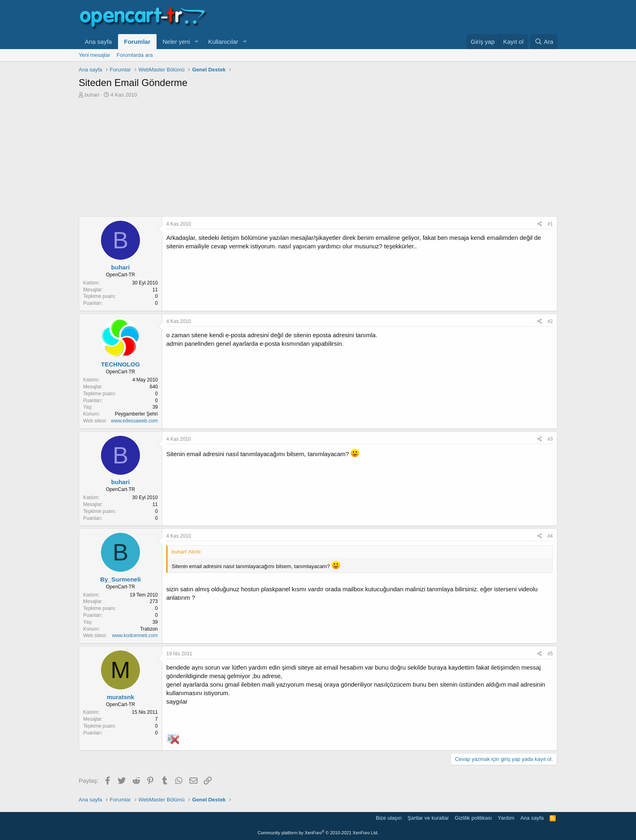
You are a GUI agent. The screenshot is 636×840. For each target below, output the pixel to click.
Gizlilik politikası (473, 818)
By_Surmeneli (120, 579)
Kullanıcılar (223, 42)
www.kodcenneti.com (135, 635)
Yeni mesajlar (95, 55)
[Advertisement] (318, 159)
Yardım (506, 818)
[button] (196, 42)
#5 (550, 654)
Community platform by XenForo (318, 833)
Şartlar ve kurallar (428, 818)
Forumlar (137, 42)
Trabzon (149, 629)
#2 (550, 321)
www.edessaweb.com (134, 421)
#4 (550, 536)
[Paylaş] (540, 224)
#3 (550, 439)
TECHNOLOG (120, 364)
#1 (550, 224)
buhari (92, 95)
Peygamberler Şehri (136, 414)
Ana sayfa (98, 42)
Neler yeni (176, 42)
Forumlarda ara (135, 55)
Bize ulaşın (389, 818)
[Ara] (544, 42)
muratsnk (120, 697)
